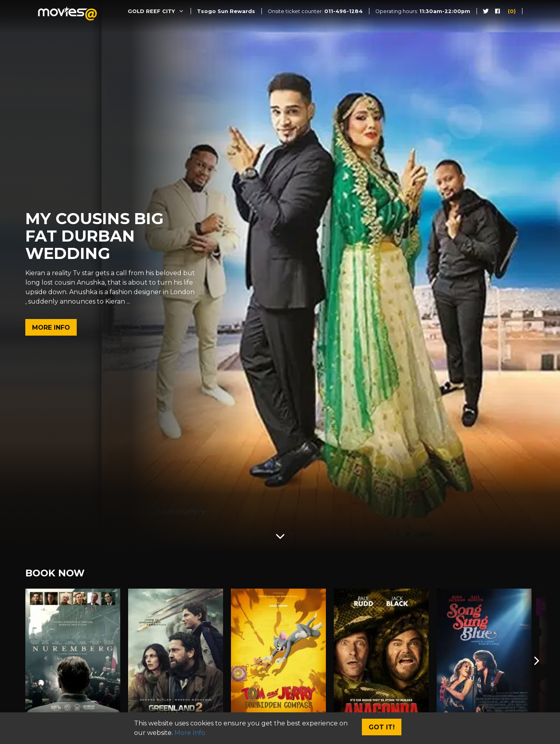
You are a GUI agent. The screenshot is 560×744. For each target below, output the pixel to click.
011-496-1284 (343, 11)
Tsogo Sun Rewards (226, 11)
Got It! (382, 727)
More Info (51, 328)
